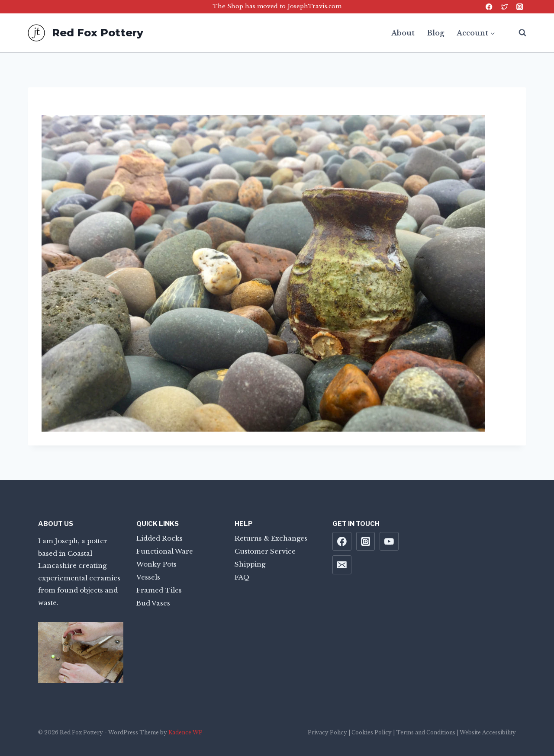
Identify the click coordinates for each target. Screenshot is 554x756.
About (403, 33)
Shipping (250, 564)
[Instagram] (520, 7)
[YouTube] (389, 541)
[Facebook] (489, 7)
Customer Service (265, 551)
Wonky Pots (156, 564)
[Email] (342, 565)
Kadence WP (185, 732)
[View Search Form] (518, 33)
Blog (436, 33)
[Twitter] (504, 7)
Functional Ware (165, 551)
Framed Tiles (159, 590)
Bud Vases (153, 603)
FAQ (242, 577)
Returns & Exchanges (271, 538)
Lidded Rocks (159, 538)
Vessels (148, 577)
